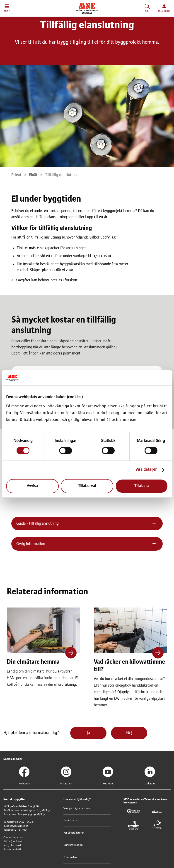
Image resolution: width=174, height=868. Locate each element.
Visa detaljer (146, 470)
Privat (16, 175)
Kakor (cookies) (13, 841)
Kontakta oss (71, 821)
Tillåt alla (142, 486)
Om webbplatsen (13, 837)
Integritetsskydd (13, 845)
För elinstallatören (74, 833)
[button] (7, 8)
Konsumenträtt (12, 849)
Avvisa (32, 486)
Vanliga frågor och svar (77, 808)
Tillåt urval (87, 486)
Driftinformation (73, 845)
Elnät (33, 175)
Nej (129, 733)
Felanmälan (70, 857)
